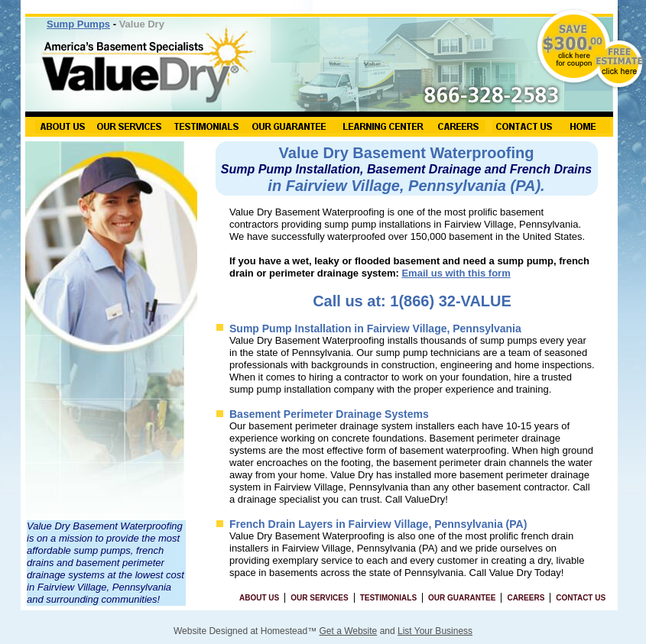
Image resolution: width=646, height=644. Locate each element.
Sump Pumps (78, 24)
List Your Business (435, 631)
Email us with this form (456, 273)
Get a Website (348, 631)
